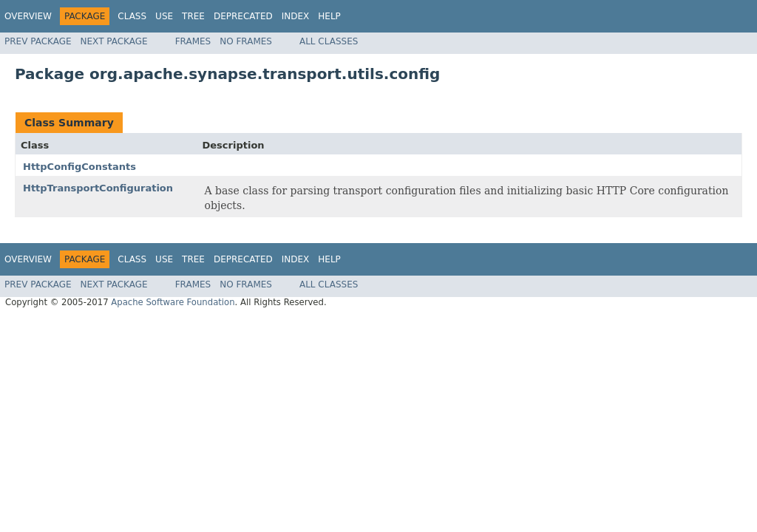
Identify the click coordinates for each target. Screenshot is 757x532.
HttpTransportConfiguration (98, 188)
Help (329, 16)
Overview (28, 16)
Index (296, 16)
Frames (193, 41)
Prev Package (38, 41)
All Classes (329, 41)
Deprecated (243, 16)
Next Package (114, 41)
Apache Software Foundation (173, 302)
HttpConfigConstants (79, 167)
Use (164, 16)
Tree (193, 16)
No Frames (246, 41)
